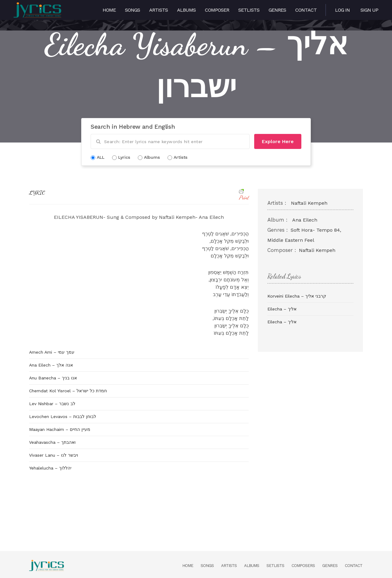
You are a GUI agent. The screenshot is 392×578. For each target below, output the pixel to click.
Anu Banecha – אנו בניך (53, 378)
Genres (277, 10)
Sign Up (369, 10)
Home (109, 10)
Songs (132, 10)
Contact (306, 10)
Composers (303, 566)
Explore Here (278, 141)
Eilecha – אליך (282, 309)
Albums (186, 10)
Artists (158, 10)
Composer (217, 10)
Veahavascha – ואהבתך (52, 442)
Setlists (249, 10)
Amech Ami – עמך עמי (52, 352)
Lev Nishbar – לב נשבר (52, 404)
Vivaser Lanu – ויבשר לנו (54, 455)
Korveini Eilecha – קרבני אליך (297, 296)
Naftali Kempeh (309, 203)
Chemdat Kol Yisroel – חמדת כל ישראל (68, 391)
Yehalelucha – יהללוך (50, 468)
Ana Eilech (305, 220)
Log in (342, 10)
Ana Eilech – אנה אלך (51, 365)
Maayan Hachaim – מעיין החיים (60, 429)
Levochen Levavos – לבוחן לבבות (63, 416)
